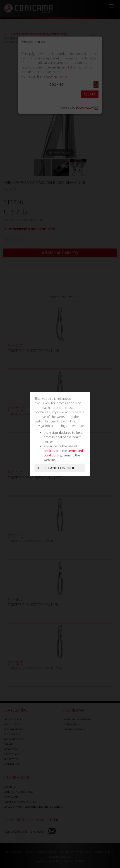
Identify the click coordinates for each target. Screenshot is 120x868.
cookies (49, 451)
